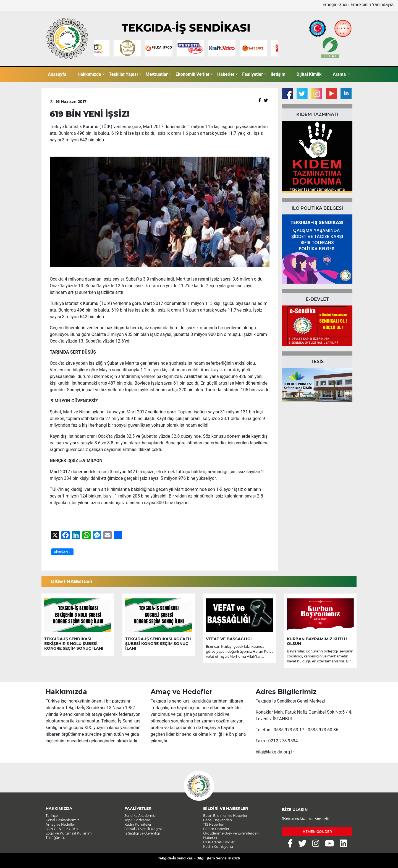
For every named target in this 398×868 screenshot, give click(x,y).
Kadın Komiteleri (138, 824)
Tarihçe (52, 816)
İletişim (278, 74)
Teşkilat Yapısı (123, 74)
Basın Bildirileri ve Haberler (225, 816)
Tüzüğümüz (56, 838)
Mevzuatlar (157, 74)
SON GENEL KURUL (62, 829)
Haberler (226, 74)
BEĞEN (62, 552)
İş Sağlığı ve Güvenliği (142, 833)
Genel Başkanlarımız (62, 820)
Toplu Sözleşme (137, 820)
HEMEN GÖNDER (317, 832)
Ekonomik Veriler (193, 74)
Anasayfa (57, 74)
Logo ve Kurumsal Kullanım (69, 833)
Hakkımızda (89, 74)
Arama (340, 74)
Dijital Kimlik (309, 74)
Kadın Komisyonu (218, 847)
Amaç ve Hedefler (60, 824)
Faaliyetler (252, 74)
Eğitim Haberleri (217, 829)
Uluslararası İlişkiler (219, 842)
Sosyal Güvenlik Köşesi (143, 829)
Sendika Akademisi (140, 816)
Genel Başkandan (218, 820)
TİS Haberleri (214, 824)
